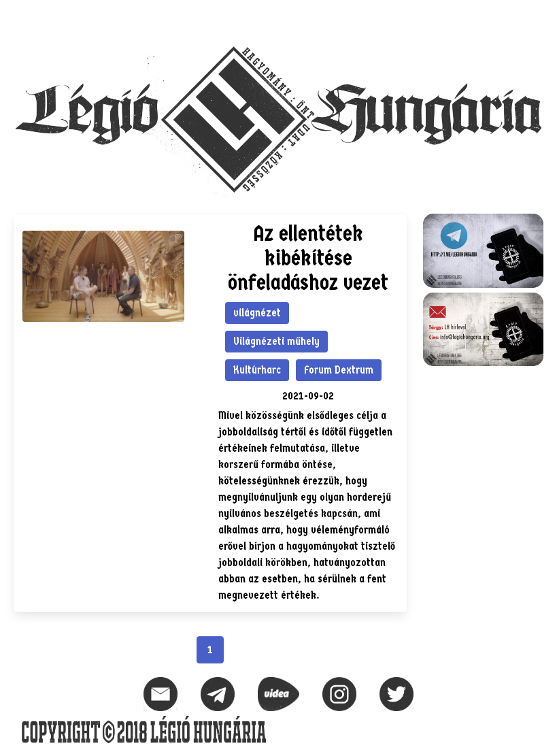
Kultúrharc (257, 370)
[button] (533, 18)
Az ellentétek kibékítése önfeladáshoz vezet (308, 258)
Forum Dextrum (339, 370)
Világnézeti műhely (276, 341)
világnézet (257, 313)
